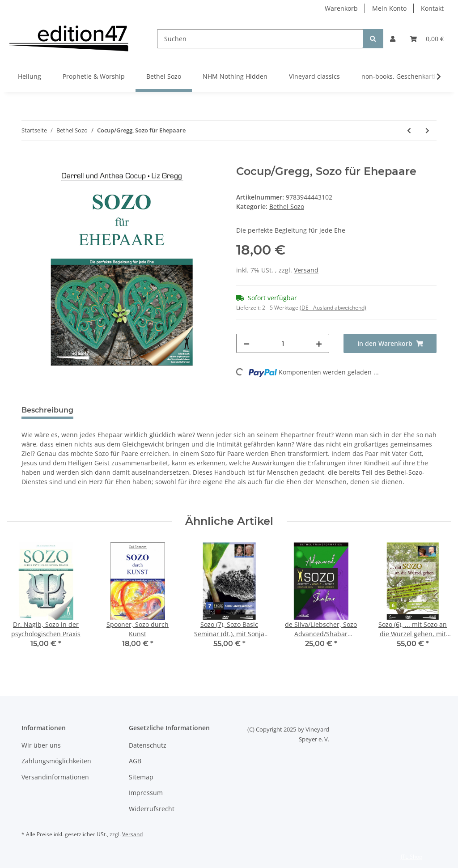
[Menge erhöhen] (319, 343)
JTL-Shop (411, 857)
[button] (393, 39)
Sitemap (141, 777)
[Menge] (283, 343)
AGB (135, 761)
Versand (306, 270)
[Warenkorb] (427, 39)
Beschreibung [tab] (47, 410)
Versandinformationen (55, 777)
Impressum (146, 793)
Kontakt (432, 8)
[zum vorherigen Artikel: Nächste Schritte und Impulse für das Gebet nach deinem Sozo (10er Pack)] (409, 130)
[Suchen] (260, 39)
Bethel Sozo (287, 206)
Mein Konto (389, 8)
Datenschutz (148, 745)
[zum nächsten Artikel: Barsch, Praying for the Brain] (427, 130)
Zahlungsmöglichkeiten (56, 761)
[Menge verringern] (246, 343)
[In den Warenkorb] (29, 160)
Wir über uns (41, 745)
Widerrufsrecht (152, 809)
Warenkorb (341, 8)
